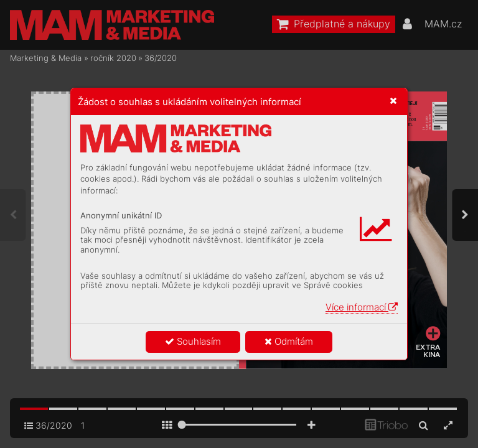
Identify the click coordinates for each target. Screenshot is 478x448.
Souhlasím (193, 341)
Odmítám (289, 341)
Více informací (362, 307)
